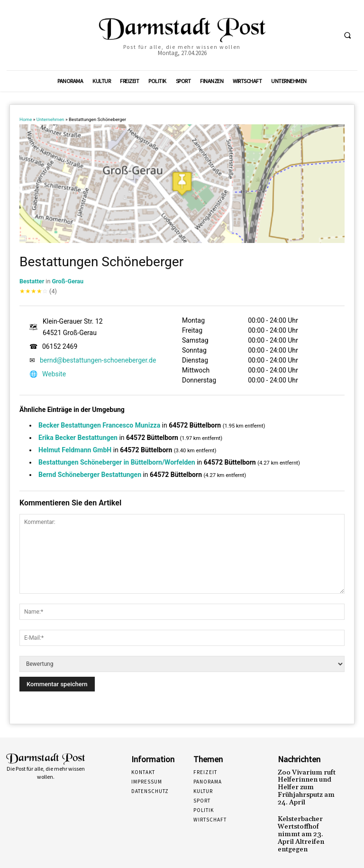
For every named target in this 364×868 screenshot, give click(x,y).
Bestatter (32, 281)
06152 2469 (60, 346)
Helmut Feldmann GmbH (75, 450)
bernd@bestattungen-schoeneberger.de (98, 360)
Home (26, 119)
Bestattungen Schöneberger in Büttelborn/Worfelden (117, 462)
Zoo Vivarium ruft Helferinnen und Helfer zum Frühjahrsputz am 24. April (306, 785)
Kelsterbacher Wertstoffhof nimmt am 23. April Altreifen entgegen (307, 824)
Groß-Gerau (68, 281)
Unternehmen (50, 119)
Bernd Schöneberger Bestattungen (90, 475)
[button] (347, 36)
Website (54, 374)
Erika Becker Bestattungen (78, 438)
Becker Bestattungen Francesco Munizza (99, 425)
